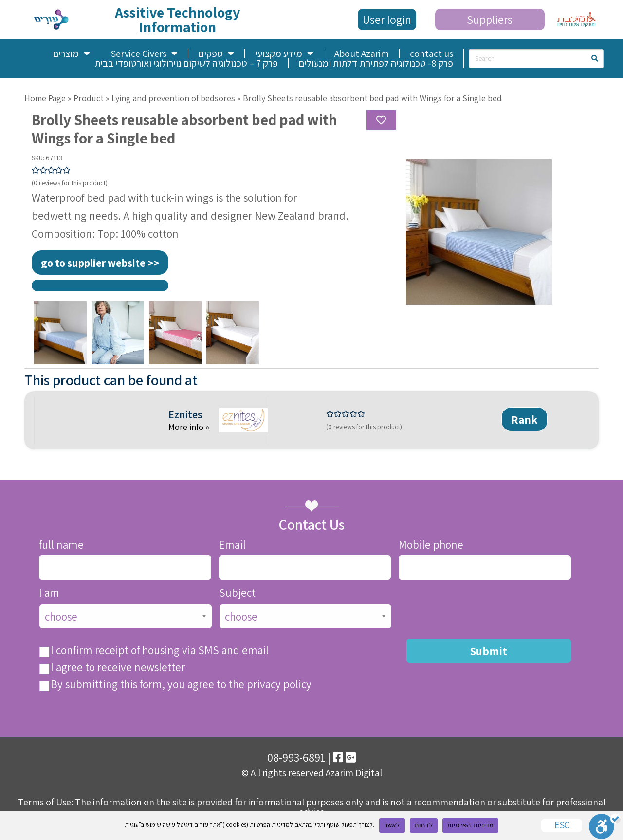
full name (61, 545)
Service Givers (144, 54)
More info (187, 427)
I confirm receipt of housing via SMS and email (160, 651)
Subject (237, 593)
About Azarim (362, 54)
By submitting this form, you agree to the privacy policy (181, 685)
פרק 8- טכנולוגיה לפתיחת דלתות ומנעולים (376, 63)
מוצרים (72, 54)
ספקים (216, 54)
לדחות (424, 825)
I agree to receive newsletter (118, 668)
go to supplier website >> (100, 263)
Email (232, 545)
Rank (524, 419)
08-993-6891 (296, 757)
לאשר (392, 825)
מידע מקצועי (284, 54)
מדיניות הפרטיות (470, 825)
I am (49, 593)
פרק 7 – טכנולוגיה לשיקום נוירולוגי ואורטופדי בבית (186, 63)
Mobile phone (431, 545)
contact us (431, 54)
